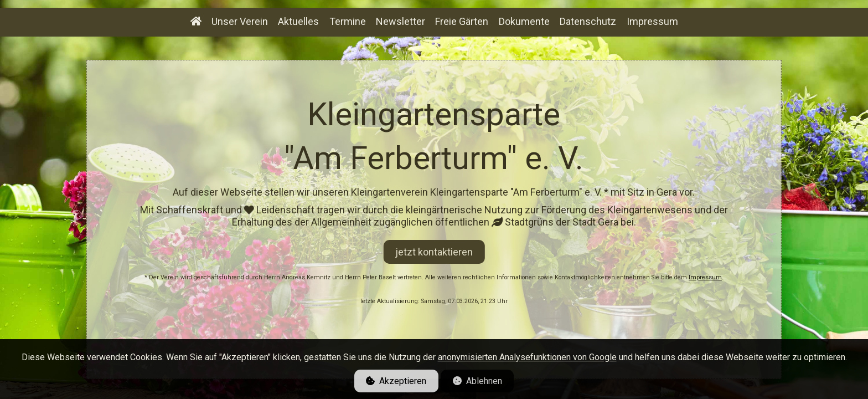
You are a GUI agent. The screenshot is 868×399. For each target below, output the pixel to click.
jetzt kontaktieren (434, 252)
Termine (348, 21)
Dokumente (524, 21)
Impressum (705, 277)
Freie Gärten (462, 21)
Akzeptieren (396, 381)
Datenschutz (588, 21)
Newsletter (401, 21)
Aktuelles (298, 21)
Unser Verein (240, 21)
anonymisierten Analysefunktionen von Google (527, 357)
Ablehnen (477, 381)
